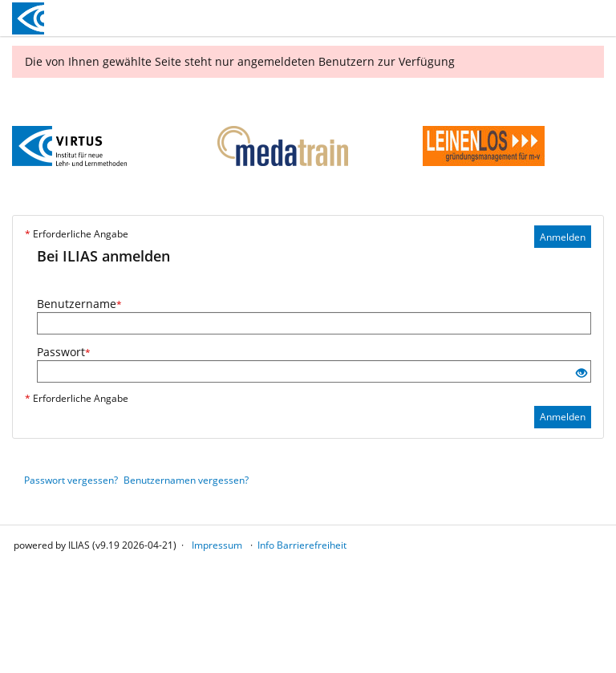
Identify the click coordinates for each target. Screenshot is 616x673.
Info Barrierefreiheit (302, 545)
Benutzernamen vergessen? (186, 480)
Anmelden (563, 237)
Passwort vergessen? (71, 480)
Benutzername (79, 304)
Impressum (217, 545)
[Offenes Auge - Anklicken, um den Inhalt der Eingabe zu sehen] (582, 373)
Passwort (64, 352)
